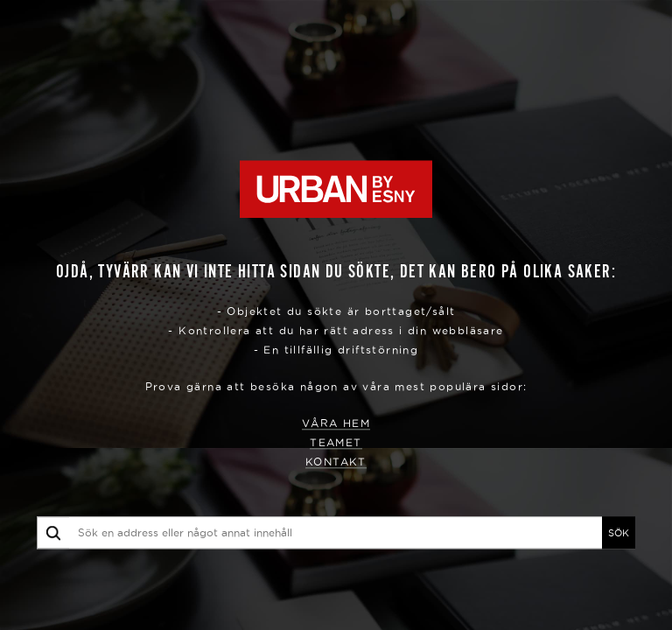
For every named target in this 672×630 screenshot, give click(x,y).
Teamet (336, 443)
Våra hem (336, 424)
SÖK (619, 533)
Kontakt (336, 462)
